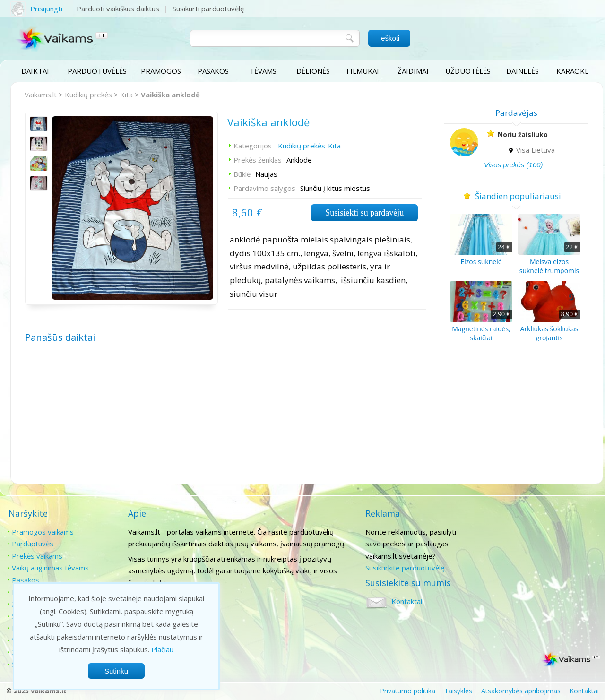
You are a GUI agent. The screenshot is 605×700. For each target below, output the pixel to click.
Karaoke (573, 71)
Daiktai (35, 71)
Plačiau (162, 649)
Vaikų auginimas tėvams (50, 568)
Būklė (242, 174)
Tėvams (263, 71)
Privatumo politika (408, 691)
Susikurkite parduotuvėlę (404, 568)
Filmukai (363, 71)
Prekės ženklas (257, 160)
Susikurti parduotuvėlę (208, 9)
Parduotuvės (33, 544)
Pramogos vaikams (43, 532)
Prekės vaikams (37, 556)
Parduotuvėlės (97, 71)
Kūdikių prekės (88, 95)
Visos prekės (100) (514, 165)
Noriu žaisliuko (524, 134)
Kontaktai (524, 532)
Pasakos (213, 71)
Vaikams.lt (41, 95)
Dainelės (523, 71)
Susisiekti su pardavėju (363, 213)
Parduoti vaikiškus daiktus (118, 9)
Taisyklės (458, 691)
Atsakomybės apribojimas (521, 691)
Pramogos (161, 71)
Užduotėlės (468, 71)
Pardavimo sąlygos (264, 189)
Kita (126, 95)
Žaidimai (413, 71)
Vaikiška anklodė (170, 95)
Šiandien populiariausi (518, 196)
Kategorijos (252, 146)
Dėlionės (313, 71)
